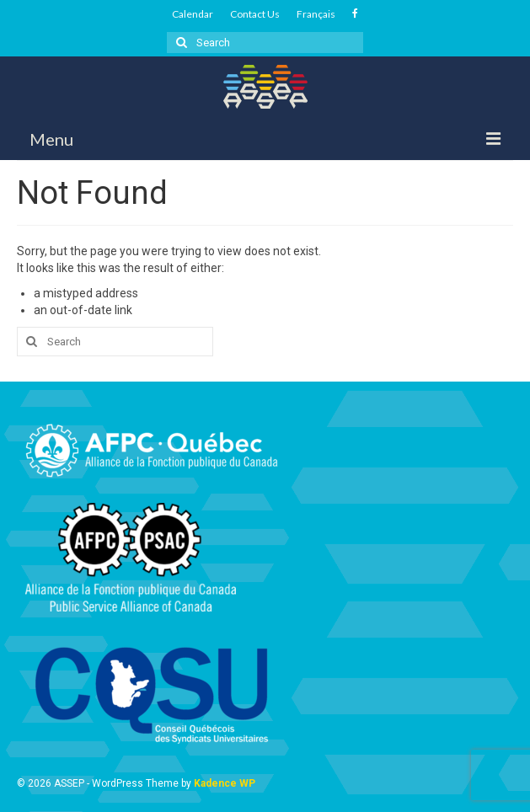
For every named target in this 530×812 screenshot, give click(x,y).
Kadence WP (225, 783)
